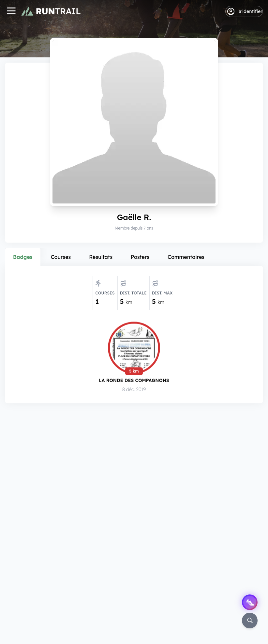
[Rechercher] (250, 621)
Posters (140, 257)
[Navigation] (11, 12)
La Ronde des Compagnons (134, 381)
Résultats (101, 257)
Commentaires (186, 257)
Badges (23, 257)
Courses (61, 257)
